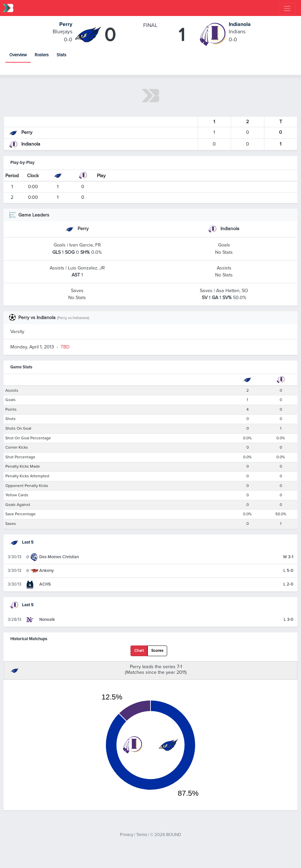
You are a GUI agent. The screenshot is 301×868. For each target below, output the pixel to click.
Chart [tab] (139, 651)
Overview (18, 55)
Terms (142, 835)
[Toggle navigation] (287, 8)
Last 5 (22, 542)
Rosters (42, 55)
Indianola (240, 24)
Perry (66, 24)
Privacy (127, 835)
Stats (61, 55)
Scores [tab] (157, 651)
